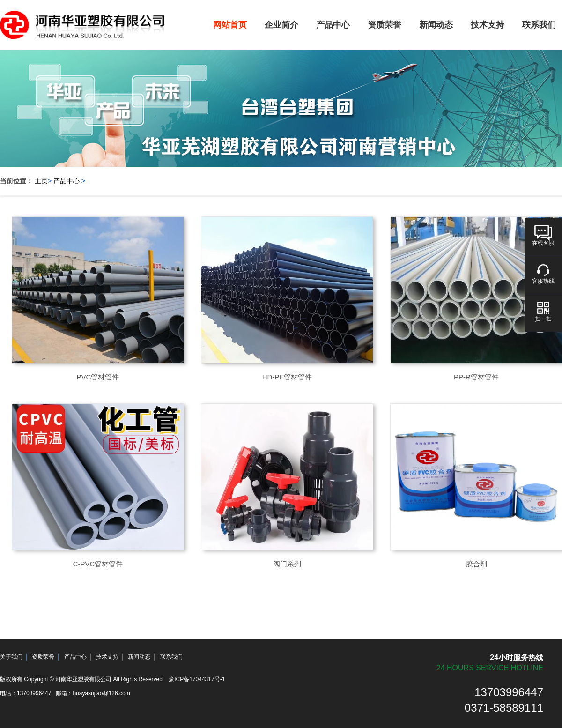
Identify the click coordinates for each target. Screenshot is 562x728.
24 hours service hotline (490, 668)
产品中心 (333, 25)
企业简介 (281, 25)
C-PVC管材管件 (98, 564)
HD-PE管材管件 (287, 377)
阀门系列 (287, 564)
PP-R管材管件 (476, 377)
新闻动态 (436, 25)
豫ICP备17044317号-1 (197, 679)
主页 (41, 181)
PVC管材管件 (98, 377)
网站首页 (230, 25)
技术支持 (488, 25)
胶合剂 (477, 564)
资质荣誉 (385, 25)
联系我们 (171, 657)
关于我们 (11, 657)
